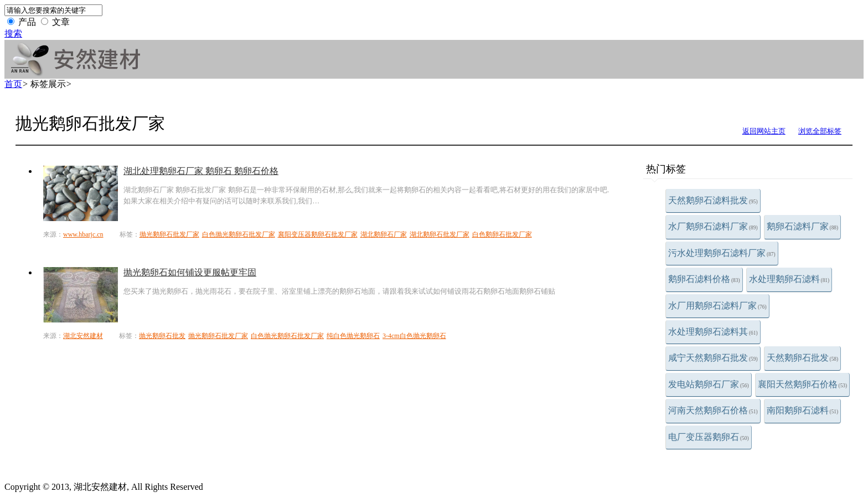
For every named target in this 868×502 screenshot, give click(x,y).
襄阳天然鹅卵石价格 (803, 384)
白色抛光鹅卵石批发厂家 (239, 234)
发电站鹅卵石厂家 (709, 384)
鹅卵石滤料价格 (704, 279)
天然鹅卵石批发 (803, 358)
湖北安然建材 (83, 336)
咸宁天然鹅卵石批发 (713, 358)
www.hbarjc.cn (83, 234)
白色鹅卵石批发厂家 (502, 234)
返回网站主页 (764, 131)
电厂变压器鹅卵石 (709, 437)
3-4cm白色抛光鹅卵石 (414, 336)
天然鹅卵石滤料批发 (713, 200)
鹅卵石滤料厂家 (803, 226)
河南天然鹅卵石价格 (713, 410)
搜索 (13, 34)
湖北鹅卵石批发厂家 (440, 234)
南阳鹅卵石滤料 (803, 410)
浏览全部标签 (820, 131)
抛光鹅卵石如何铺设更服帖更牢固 (190, 272)
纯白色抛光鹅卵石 (353, 336)
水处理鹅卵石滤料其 (713, 332)
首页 (13, 84)
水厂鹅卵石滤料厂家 (713, 226)
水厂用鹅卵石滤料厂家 (717, 306)
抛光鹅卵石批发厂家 (169, 234)
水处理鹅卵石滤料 (789, 279)
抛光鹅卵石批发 (162, 336)
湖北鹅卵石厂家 (384, 234)
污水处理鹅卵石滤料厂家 (722, 253)
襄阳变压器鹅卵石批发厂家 (318, 234)
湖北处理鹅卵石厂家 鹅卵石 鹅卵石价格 (201, 171)
